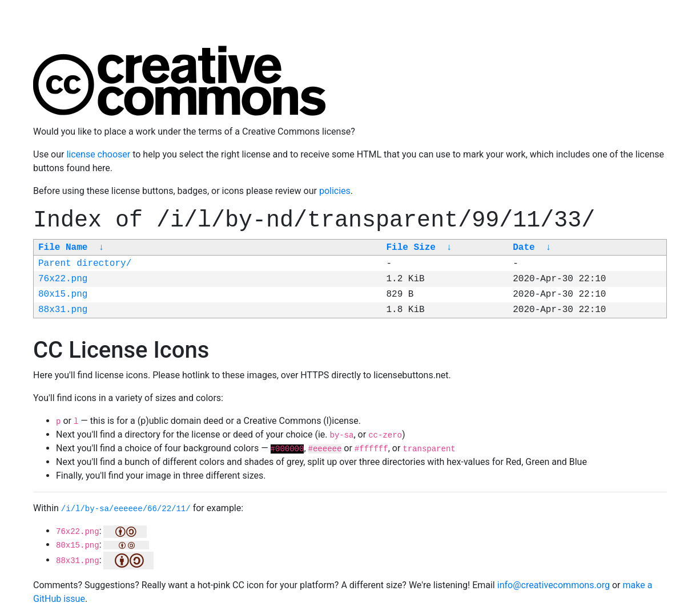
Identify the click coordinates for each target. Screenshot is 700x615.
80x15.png (63, 294)
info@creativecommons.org (554, 585)
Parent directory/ (85, 264)
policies (335, 191)
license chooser (98, 154)
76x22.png (63, 279)
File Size (411, 248)
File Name (63, 248)
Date (524, 248)
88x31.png (63, 310)
